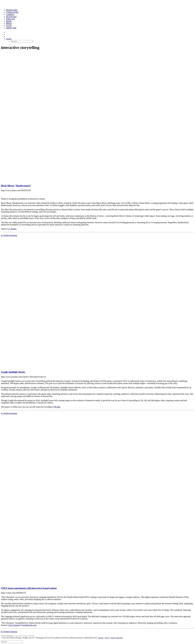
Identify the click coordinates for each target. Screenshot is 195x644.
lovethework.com (29, 625)
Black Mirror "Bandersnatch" (16, 186)
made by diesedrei (117, 638)
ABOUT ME (11, 28)
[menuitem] (100, 10)
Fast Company (14, 625)
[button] (9, 39)
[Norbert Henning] (97, 4)
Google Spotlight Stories (13, 372)
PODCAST (11, 19)
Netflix (13, 229)
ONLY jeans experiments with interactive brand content (29, 588)
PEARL (57, 407)
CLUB (9, 26)
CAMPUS (10, 14)
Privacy (107, 638)
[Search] (12, 642)
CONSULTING (12, 12)
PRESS (9, 23)
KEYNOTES (11, 17)
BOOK (9, 21)
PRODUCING (12, 10)
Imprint (101, 638)
